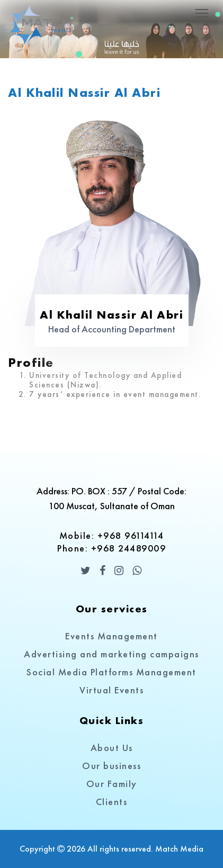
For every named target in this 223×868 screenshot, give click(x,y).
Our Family (112, 784)
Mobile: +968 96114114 (112, 535)
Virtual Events (111, 690)
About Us (112, 748)
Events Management (111, 636)
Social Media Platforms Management (111, 672)
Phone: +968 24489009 (111, 548)
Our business (111, 766)
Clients (112, 802)
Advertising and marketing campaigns (111, 654)
